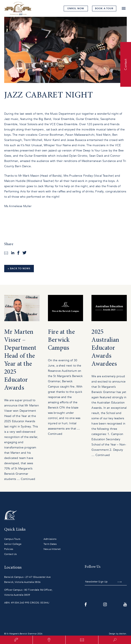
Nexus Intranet (52, 549)
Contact (126, 64)
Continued (28, 479)
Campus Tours (12, 539)
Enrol (76, 9)
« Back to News (19, 269)
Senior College (13, 544)
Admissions (50, 539)
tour (104, 9)
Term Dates (50, 544)
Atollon (123, 634)
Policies (9, 549)
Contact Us (10, 554)
